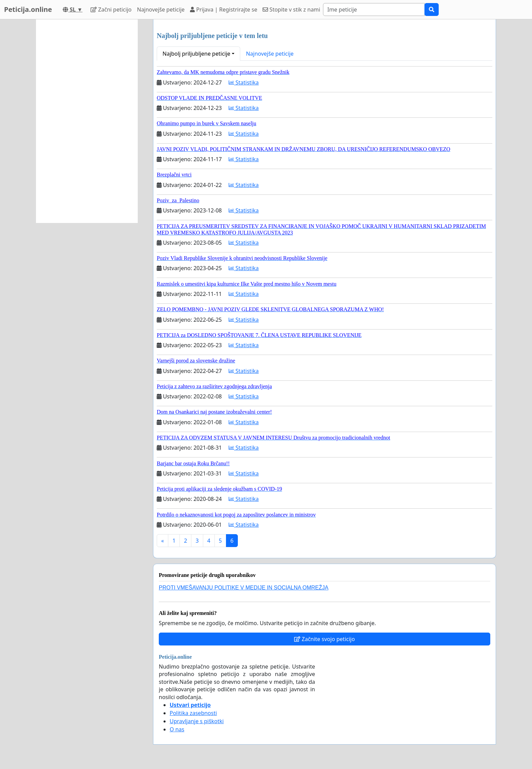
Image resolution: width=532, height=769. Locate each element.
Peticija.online (28, 9)
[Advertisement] (87, 121)
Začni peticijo (111, 10)
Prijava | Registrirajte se (224, 10)
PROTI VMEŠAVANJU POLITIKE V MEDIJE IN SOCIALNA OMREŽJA (244, 588)
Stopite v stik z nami (291, 10)
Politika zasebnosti (193, 713)
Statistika (244, 82)
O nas (177, 729)
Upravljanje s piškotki (197, 721)
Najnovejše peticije (161, 10)
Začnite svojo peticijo (325, 639)
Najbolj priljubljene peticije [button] (196, 54)
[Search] (374, 10)
